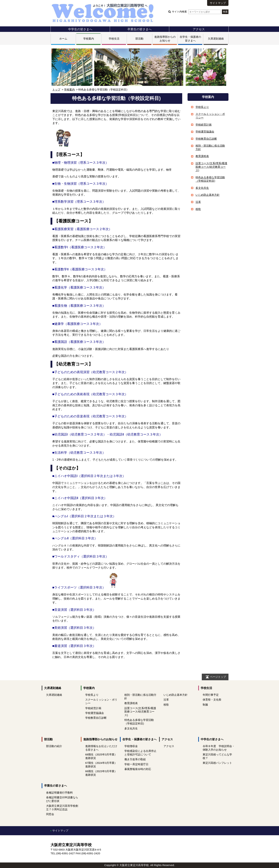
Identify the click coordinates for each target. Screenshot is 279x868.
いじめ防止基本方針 (208, 195)
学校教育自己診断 (206, 139)
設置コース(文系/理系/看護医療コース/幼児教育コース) (211, 167)
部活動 (139, 39)
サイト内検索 (196, 12)
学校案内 (89, 39)
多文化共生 (202, 188)
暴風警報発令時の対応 (138, 769)
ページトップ (218, 677)
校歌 (198, 209)
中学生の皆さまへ (80, 29)
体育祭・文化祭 (212, 700)
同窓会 (50, 814)
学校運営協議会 (205, 132)
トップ (56, 90)
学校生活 (114, 39)
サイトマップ (218, 3)
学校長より (202, 107)
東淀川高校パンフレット (217, 763)
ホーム (63, 39)
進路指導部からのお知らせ (100, 739)
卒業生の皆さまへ (139, 29)
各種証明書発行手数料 (59, 793)
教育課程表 (202, 156)
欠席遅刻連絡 (216, 39)
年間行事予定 (211, 695)
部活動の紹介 (54, 746)
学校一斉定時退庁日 (136, 764)
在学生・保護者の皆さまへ (139, 739)
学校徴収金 (131, 746)
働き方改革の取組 (135, 759)
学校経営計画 (204, 125)
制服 (205, 705)
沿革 (198, 202)
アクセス (199, 29)
